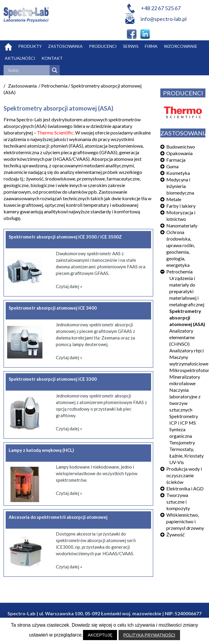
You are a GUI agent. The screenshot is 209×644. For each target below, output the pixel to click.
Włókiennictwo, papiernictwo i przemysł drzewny (185, 521)
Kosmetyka (178, 173)
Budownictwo (181, 147)
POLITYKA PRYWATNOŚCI (149, 635)
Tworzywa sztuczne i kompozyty (178, 502)
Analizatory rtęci (186, 350)
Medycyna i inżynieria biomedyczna (180, 186)
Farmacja (176, 160)
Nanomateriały (182, 225)
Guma (172, 166)
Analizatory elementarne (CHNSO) (182, 337)
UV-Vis (177, 462)
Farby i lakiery (181, 206)
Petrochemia (179, 271)
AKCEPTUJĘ (100, 635)
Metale (174, 199)
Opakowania (179, 153)
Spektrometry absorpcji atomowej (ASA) (187, 318)
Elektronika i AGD (185, 488)
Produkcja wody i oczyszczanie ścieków (184, 475)
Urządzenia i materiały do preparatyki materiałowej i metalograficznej (187, 291)
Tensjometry (182, 442)
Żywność (175, 534)
